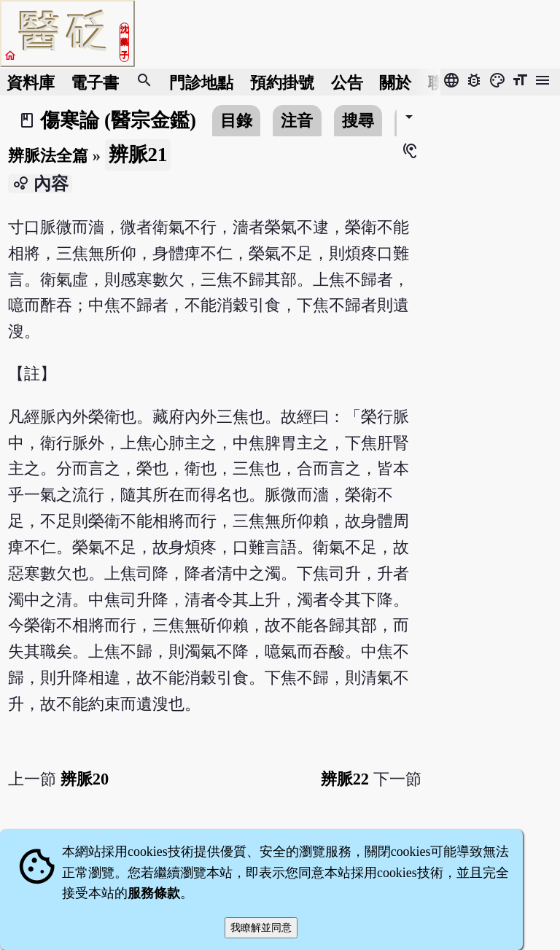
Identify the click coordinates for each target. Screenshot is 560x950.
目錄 (236, 121)
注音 (297, 121)
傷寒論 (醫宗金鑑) (118, 120)
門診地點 (201, 82)
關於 (395, 82)
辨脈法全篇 (48, 156)
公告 (347, 82)
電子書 (95, 82)
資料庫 (31, 82)
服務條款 (154, 893)
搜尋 (358, 121)
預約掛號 (282, 82)
